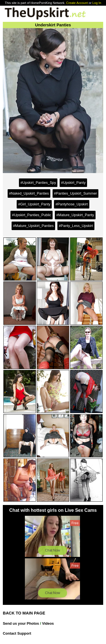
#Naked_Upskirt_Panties (29, 193)
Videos (48, 623)
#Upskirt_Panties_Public (32, 215)
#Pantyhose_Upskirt (72, 204)
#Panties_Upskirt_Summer (75, 193)
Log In (97, 3)
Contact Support (17, 633)
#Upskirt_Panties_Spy (38, 183)
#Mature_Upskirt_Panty (75, 215)
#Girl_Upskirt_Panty (34, 204)
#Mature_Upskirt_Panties (33, 226)
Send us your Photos (21, 623)
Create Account (77, 3)
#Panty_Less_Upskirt (76, 226)
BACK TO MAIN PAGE (24, 613)
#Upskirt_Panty (73, 183)
